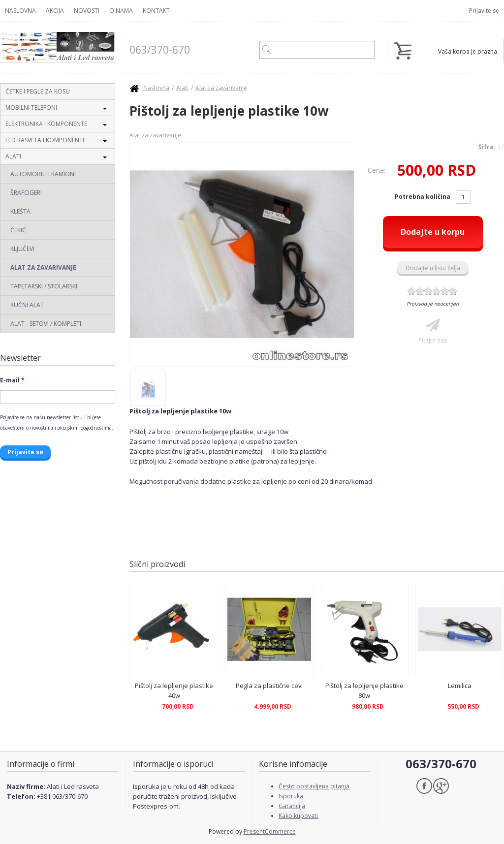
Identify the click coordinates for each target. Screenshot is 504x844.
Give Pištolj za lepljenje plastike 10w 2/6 (420, 291)
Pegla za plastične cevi (269, 686)
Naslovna (20, 11)
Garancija (292, 806)
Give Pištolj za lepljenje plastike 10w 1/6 (412, 291)
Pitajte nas (433, 340)
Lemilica (460, 686)
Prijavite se (484, 11)
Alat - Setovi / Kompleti (46, 324)
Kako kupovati (298, 816)
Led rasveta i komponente (46, 140)
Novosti (87, 11)
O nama (121, 11)
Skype (458, 786)
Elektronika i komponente (46, 124)
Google (441, 786)
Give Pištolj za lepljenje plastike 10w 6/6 (454, 291)
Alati (13, 156)
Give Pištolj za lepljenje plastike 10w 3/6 (428, 291)
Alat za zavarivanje (43, 267)
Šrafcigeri (26, 193)
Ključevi (22, 249)
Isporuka (291, 796)
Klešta (20, 211)
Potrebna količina (423, 197)
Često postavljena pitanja (314, 786)
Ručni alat (27, 305)
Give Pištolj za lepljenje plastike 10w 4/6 (437, 291)
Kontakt (156, 11)
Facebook (424, 786)
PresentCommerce (270, 831)
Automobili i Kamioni (43, 174)
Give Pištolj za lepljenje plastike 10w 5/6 (445, 291)
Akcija (55, 11)
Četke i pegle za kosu (38, 91)
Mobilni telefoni (31, 108)
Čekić (18, 230)
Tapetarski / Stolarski (44, 286)
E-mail (12, 380)
